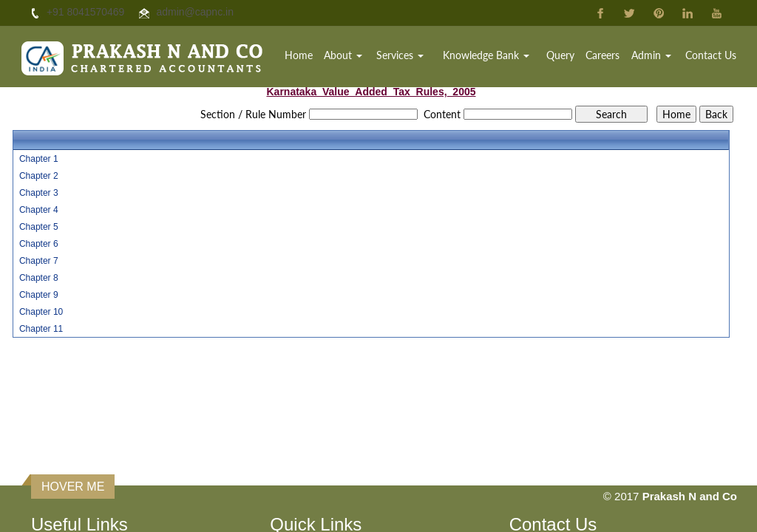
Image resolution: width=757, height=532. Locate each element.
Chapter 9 (39, 295)
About (343, 55)
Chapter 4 (39, 210)
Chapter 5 (39, 227)
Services (400, 55)
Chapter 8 (39, 278)
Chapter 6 (39, 244)
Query (560, 55)
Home (299, 55)
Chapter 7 (39, 261)
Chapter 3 (39, 193)
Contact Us (711, 55)
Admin (651, 55)
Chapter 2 (39, 176)
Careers (602, 55)
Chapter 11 (41, 329)
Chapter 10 (41, 312)
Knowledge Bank (486, 55)
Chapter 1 (39, 159)
